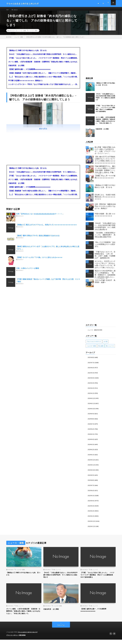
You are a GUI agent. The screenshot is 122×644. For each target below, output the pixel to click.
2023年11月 (91, 466)
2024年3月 (91, 445)
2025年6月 (91, 370)
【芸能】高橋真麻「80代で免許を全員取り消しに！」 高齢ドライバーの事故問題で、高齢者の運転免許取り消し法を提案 (43, 75)
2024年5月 (91, 435)
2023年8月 (91, 481)
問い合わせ (16, 10)
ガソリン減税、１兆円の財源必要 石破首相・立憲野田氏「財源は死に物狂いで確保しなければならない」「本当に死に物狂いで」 (43, 64)
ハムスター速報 (33, 33)
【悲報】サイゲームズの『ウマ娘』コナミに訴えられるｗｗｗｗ (39, 259)
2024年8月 (91, 420)
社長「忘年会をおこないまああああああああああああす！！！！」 (40, 216)
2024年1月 (91, 455)
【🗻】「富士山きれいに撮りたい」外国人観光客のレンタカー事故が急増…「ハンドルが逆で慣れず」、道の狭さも (43, 79)
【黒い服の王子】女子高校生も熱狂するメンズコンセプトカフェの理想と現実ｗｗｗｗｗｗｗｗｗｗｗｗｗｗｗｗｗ (105, 162)
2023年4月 (91, 501)
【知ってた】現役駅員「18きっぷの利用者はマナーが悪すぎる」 (105, 246)
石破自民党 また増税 (16, 68)
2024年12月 (91, 400)
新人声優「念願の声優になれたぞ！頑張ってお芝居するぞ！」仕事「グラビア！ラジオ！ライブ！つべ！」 (105, 152)
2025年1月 (91, 395)
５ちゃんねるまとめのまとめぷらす (28, 637)
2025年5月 (91, 375)
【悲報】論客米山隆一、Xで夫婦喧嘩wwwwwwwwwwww (29, 71)
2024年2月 (91, 450)
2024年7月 (91, 425)
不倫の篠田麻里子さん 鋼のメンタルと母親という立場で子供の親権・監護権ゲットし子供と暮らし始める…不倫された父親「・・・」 (105, 172)
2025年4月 (91, 380)
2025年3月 (91, 385)
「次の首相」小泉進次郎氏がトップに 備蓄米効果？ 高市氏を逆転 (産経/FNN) (105, 237)
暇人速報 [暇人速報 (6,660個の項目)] (101, 348)
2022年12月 (91, 521)
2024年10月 (91, 410)
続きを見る (43, 131)
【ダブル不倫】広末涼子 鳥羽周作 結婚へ (105, 283)
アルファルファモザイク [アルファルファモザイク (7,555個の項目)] (94, 343)
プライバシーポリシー (13, 640)
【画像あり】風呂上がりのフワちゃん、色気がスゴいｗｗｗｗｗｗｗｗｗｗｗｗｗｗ (46, 227)
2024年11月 (91, 405)
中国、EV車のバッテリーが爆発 (28, 270)
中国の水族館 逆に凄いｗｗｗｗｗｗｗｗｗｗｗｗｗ (105, 217)
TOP (8, 10)
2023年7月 (91, 486)
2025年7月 (91, 365)
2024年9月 (91, 415)
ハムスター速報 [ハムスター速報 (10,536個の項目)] (91, 348)
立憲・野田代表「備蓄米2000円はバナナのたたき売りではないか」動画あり (105, 208)
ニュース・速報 (22, 33)
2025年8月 (91, 359)
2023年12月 (91, 460)
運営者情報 (24, 640)
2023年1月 (91, 516)
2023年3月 (91, 506)
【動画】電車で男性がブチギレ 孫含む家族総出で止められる (38, 238)
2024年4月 (91, 440)
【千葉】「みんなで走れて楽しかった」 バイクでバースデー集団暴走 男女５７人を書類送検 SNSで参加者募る (43, 60)
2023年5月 (91, 496)
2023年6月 (91, 491)
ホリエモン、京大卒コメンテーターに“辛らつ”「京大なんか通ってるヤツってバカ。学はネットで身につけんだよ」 (105, 266)
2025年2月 (91, 390)
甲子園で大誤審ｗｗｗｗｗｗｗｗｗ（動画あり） (26, 83)
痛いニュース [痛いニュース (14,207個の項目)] (110, 348)
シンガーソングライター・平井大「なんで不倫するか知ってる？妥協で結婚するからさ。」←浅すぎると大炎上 (43, 86)
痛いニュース (57, 569)
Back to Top (61, 630)
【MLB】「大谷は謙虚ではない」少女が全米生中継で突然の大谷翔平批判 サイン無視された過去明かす (43, 56)
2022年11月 (91, 526)
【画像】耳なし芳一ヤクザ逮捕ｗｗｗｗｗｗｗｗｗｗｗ (105, 179)
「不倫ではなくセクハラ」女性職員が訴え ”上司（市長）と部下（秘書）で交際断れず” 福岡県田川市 (105, 257)
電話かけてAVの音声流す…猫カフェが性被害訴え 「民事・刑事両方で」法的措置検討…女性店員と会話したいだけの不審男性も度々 (105, 276)
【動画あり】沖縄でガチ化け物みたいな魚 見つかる (27, 53)
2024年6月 (91, 430)
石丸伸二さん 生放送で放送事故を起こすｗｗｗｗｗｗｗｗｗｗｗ (105, 199)
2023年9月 (91, 476)
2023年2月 (91, 511)
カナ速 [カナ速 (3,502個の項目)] (105, 343)
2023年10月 (91, 471)
